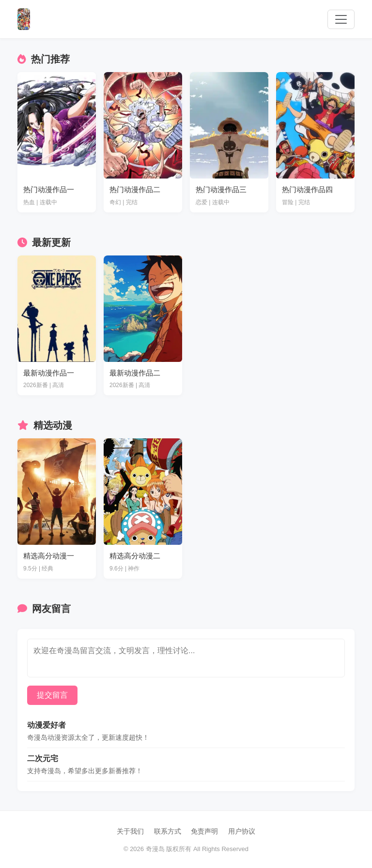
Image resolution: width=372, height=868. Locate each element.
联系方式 (168, 831)
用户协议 (242, 831)
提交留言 (52, 695)
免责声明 (204, 831)
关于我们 (130, 831)
